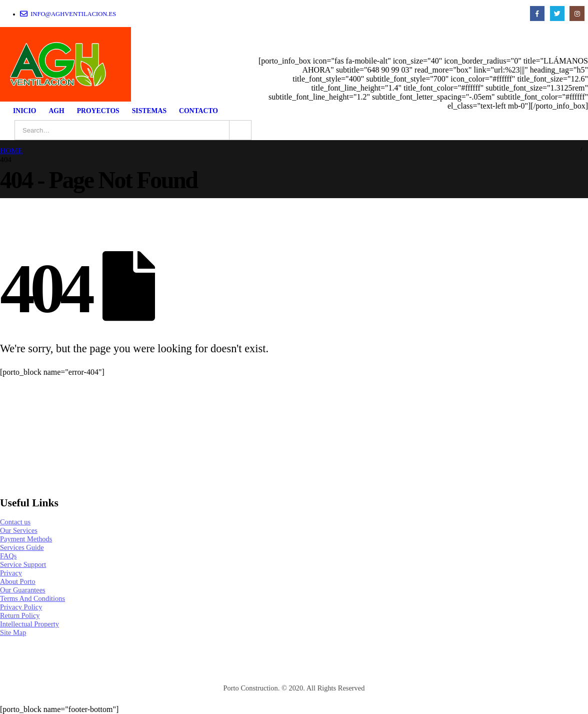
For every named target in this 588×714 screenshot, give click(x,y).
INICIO (24, 111)
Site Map (13, 632)
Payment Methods (26, 539)
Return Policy (20, 615)
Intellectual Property (29, 624)
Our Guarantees (23, 590)
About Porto (18, 581)
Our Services (19, 530)
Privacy (11, 573)
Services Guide (22, 547)
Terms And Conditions (32, 598)
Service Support (23, 564)
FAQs (8, 556)
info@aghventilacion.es (68, 14)
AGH (56, 111)
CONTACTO (198, 111)
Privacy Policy (21, 607)
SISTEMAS (149, 111)
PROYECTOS (98, 111)
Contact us (15, 522)
